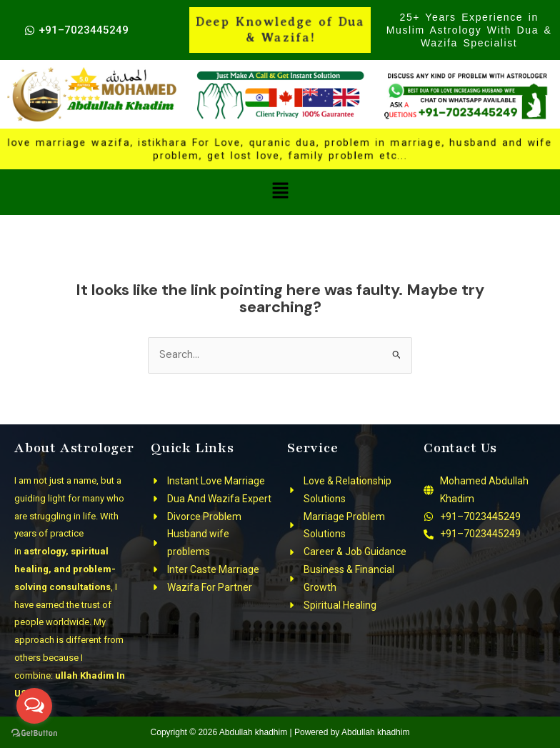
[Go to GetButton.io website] (34, 733)
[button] (280, 192)
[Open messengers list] (34, 706)
